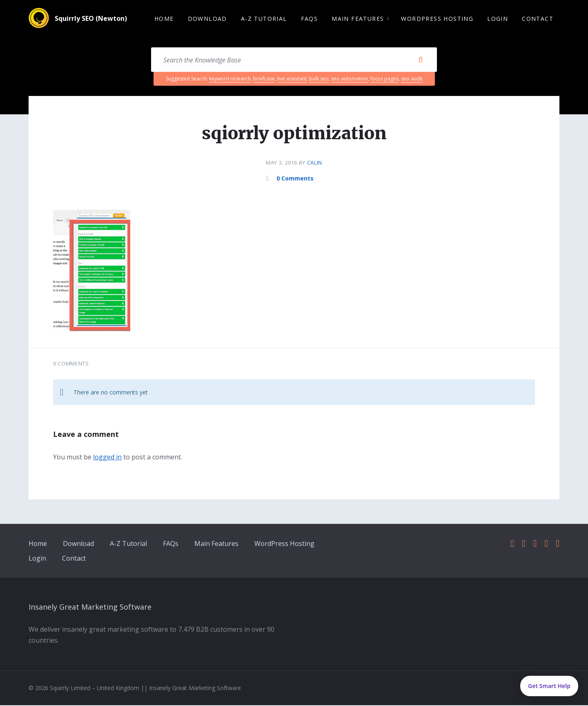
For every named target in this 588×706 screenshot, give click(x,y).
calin (315, 163)
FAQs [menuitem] (310, 19)
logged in (107, 458)
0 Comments (295, 179)
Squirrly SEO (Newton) (91, 19)
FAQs (171, 544)
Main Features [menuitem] (358, 19)
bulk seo (319, 79)
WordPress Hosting (284, 544)
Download (78, 544)
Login (37, 559)
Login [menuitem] (498, 19)
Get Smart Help (549, 686)
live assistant (292, 79)
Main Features (216, 544)
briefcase (264, 79)
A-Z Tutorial (128, 544)
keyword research (230, 79)
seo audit (412, 79)
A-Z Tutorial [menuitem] (264, 19)
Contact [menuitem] (538, 19)
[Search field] (294, 60)
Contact (74, 559)
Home (38, 544)
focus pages (384, 79)
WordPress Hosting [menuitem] (437, 19)
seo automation (350, 79)
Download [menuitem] (207, 19)
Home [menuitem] (164, 19)
